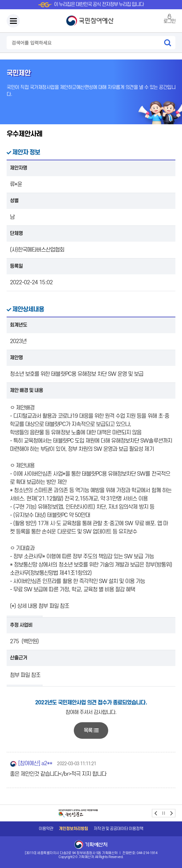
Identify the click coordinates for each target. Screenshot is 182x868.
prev (156, 813)
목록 (91, 730)
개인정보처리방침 (73, 829)
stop (164, 813)
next (171, 813)
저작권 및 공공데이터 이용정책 (118, 829)
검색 (167, 43)
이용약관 (46, 829)
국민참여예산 (91, 21)
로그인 (169, 21)
